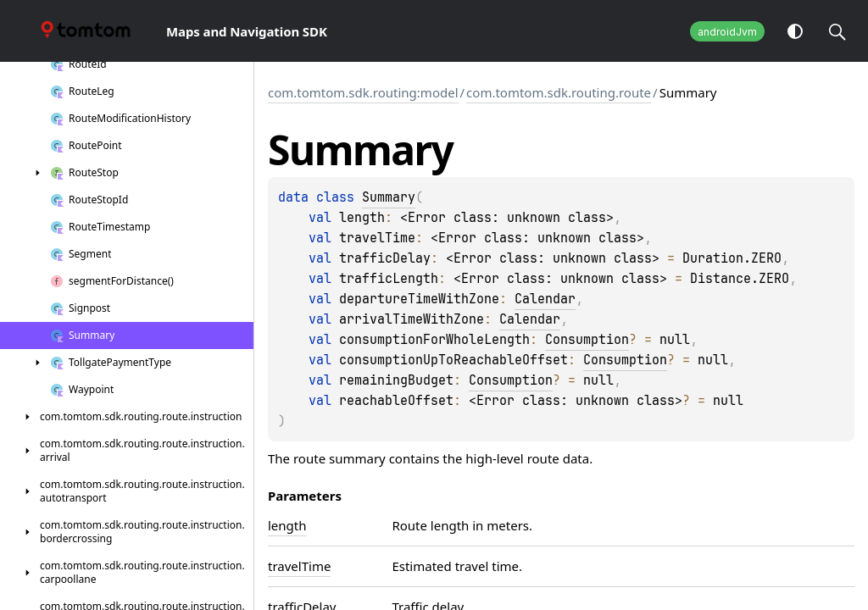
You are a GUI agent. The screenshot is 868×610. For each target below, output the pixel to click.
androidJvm (727, 32)
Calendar (545, 299)
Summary (389, 197)
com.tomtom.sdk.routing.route (559, 92)
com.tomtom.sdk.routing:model (363, 92)
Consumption (587, 340)
